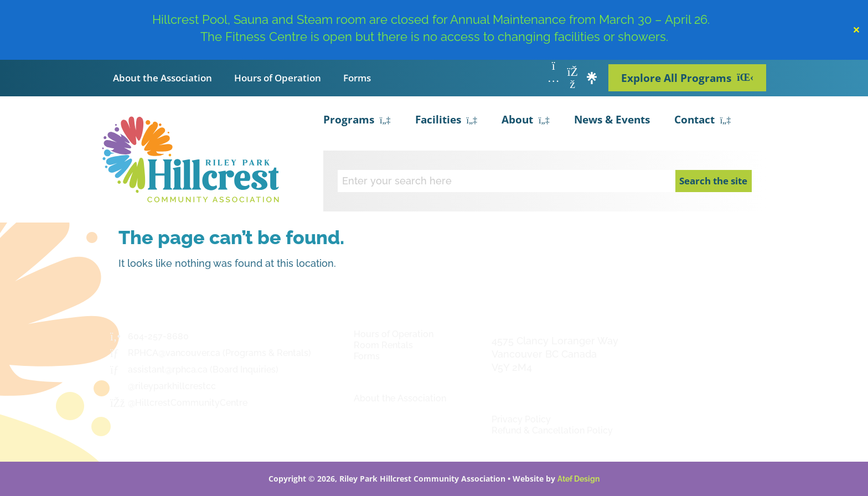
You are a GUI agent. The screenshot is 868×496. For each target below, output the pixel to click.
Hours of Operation (278, 78)
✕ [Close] (856, 30)
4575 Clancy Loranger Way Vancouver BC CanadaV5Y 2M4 (555, 354)
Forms (357, 78)
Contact (703, 121)
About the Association (162, 78)
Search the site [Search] (713, 181)
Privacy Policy (521, 419)
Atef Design (578, 479)
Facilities (446, 121)
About (526, 121)
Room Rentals (383, 345)
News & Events (612, 120)
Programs (357, 121)
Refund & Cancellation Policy (552, 430)
